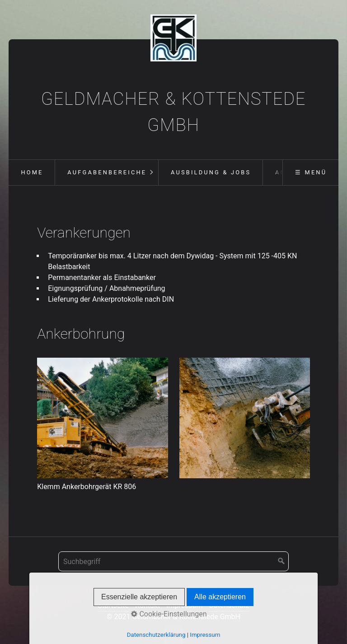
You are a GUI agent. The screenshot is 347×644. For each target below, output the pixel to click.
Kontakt (148, 605)
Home (32, 172)
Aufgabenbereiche (107, 172)
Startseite (113, 605)
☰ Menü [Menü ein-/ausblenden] (311, 172)
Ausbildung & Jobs (211, 172)
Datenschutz (229, 605)
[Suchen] (281, 561)
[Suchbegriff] (173, 561)
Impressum (185, 605)
